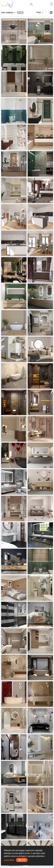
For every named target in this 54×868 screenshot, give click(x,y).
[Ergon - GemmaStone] (14, 429)
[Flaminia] (14, 561)
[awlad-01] (14, 747)
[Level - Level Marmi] (14, 455)
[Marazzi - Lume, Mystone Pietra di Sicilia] (14, 296)
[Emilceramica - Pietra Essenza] (40, 429)
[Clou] (40, 614)
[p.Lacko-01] (40, 827)
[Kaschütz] (14, 349)
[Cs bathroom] (14, 164)
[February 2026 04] (40, 243)
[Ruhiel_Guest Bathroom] (14, 31)
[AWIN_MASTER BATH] (40, 667)
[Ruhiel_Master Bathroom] (14, 641)
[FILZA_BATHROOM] (40, 190)
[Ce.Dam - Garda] (40, 137)
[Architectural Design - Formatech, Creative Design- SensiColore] (14, 58)
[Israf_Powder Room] (40, 164)
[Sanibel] (40, 535)
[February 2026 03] (14, 243)
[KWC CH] (14, 827)
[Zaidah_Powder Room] (40, 58)
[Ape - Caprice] (40, 747)
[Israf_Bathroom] (40, 84)
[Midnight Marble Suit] (14, 270)
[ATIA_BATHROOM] (40, 376)
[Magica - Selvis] (14, 508)
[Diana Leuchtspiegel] (14, 774)
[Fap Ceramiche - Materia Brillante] (14, 694)
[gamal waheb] (40, 720)
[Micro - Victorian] (40, 482)
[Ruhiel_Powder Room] (14, 667)
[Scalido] (40, 455)
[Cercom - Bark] (14, 323)
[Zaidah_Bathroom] (40, 774)
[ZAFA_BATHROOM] (14, 84)
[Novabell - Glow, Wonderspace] (14, 190)
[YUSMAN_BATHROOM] (14, 376)
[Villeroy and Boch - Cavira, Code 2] (40, 694)
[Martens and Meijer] (40, 296)
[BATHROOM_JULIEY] (14, 720)
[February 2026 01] (14, 217)
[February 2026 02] (40, 217)
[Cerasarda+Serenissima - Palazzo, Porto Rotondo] (40, 588)
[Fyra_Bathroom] (14, 111)
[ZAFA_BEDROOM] (14, 588)
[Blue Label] (14, 614)
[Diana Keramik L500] (14, 535)
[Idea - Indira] (40, 800)
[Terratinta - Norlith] (40, 508)
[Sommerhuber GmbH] (40, 349)
